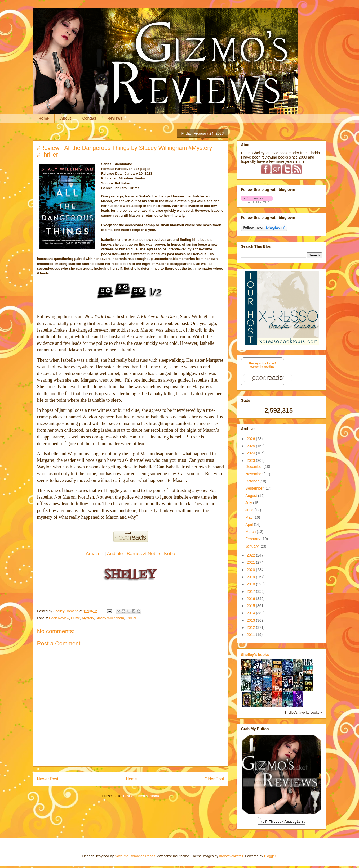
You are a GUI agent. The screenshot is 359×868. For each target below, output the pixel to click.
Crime (75, 618)
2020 (251, 570)
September (255, 488)
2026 (251, 439)
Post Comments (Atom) (141, 796)
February (253, 539)
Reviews (115, 118)
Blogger (270, 858)
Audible (116, 554)
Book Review (59, 618)
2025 (251, 446)
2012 (251, 627)
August (252, 496)
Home (44, 118)
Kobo (170, 554)
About (65, 118)
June (250, 510)
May (249, 517)
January (252, 546)
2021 (251, 562)
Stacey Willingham (110, 618)
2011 (251, 635)
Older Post (214, 779)
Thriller (131, 618)
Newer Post (48, 779)
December (254, 467)
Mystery (88, 618)
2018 (251, 584)
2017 (251, 591)
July (249, 503)
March (251, 532)
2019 (251, 577)
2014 (251, 613)
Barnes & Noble (143, 554)
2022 (251, 555)
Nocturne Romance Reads (135, 858)
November (254, 474)
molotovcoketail (231, 858)
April (250, 525)
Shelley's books (255, 655)
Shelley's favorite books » (303, 713)
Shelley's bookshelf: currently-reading (263, 365)
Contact (89, 118)
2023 (251, 460)
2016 (251, 599)
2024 (251, 453)
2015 (251, 606)
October (252, 481)
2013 (251, 620)
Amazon (95, 554)
